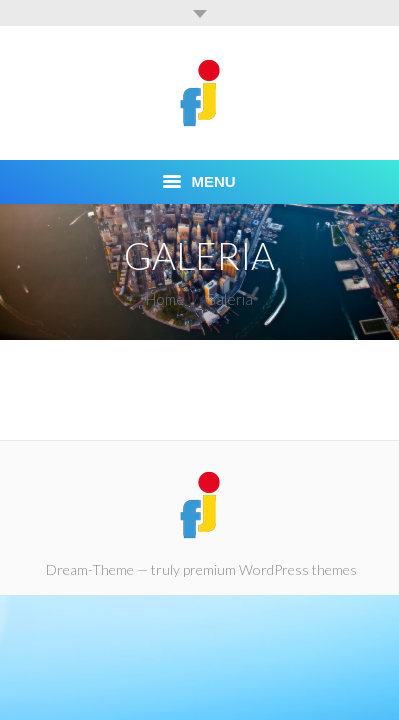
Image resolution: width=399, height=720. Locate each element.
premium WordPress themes (270, 569)
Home (165, 299)
